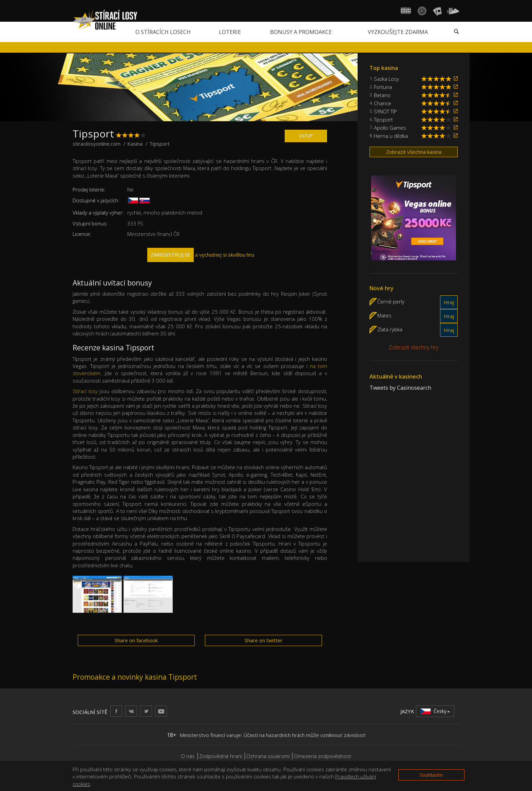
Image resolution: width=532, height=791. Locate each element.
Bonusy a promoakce (301, 32)
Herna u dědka (391, 136)
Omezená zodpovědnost (322, 756)
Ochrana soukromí (268, 756)
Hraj (449, 302)
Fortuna (383, 87)
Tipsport (383, 119)
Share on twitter (264, 640)
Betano (382, 95)
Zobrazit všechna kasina (414, 152)
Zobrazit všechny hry (414, 347)
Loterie (230, 32)
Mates (384, 315)
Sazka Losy (386, 79)
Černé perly (391, 301)
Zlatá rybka (390, 329)
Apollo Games (390, 128)
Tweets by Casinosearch (400, 388)
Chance (383, 103)
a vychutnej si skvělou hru (201, 255)
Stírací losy (85, 391)
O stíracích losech (163, 32)
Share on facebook (136, 640)
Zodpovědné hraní (221, 756)
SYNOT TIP (385, 111)
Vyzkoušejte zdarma (398, 32)
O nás (188, 756)
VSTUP (306, 136)
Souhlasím (431, 775)
